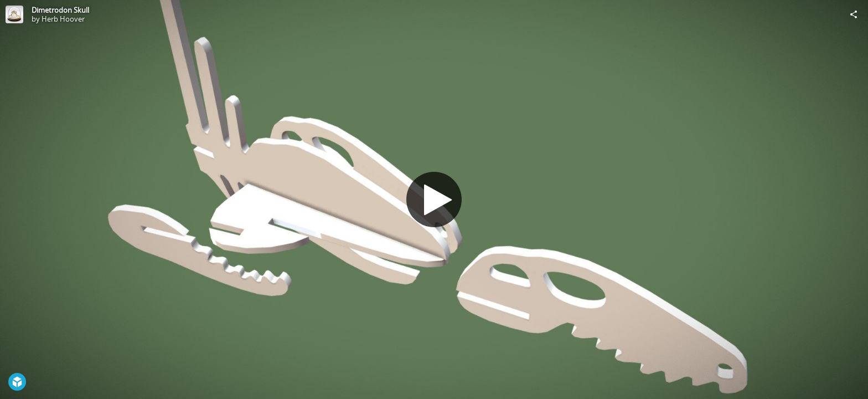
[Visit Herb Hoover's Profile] (14, 14)
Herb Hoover (63, 19)
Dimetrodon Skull (60, 10)
